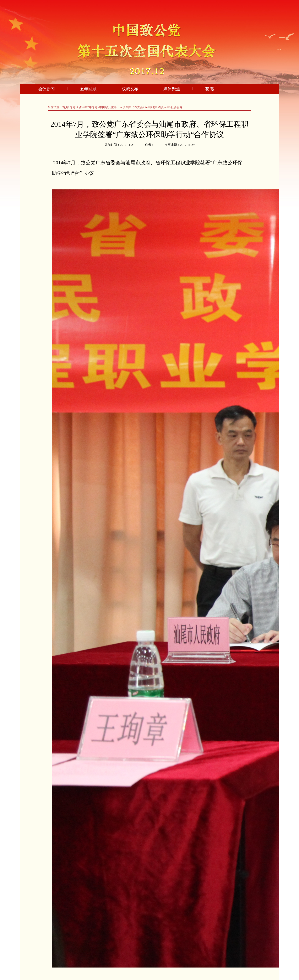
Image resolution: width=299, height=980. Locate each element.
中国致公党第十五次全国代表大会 (121, 107)
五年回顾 (88, 89)
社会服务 (177, 107)
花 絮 (210, 89)
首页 (65, 107)
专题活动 (76, 107)
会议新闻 (47, 89)
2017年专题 (90, 107)
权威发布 (130, 89)
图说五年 (164, 107)
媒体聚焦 (172, 89)
